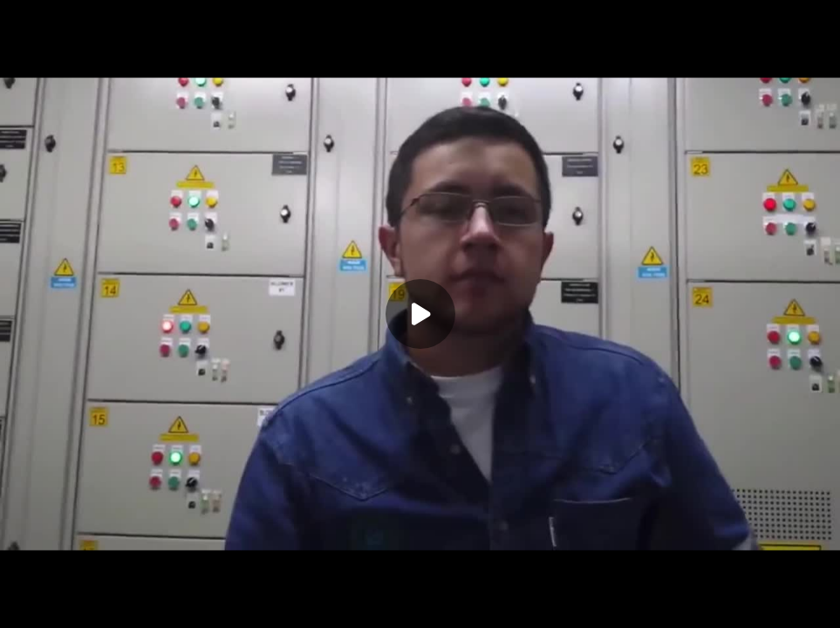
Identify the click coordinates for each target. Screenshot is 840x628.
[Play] (420, 314)
